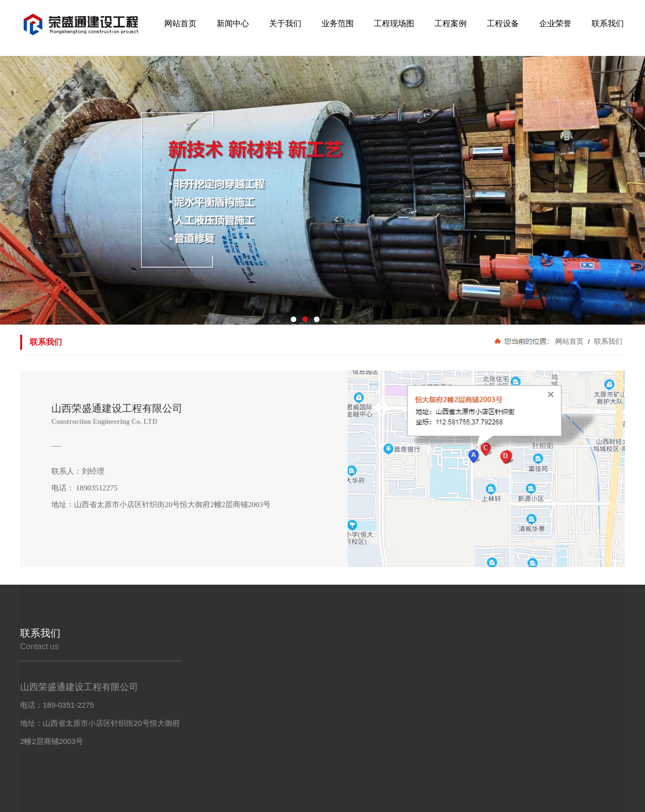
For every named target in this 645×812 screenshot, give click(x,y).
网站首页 (569, 341)
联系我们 (607, 341)
